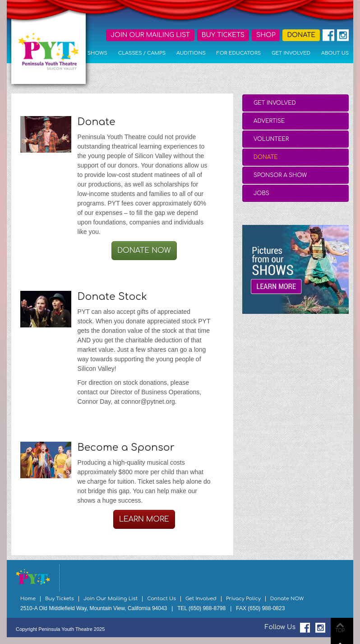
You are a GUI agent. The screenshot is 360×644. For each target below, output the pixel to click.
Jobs (261, 193)
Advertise (269, 121)
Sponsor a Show (280, 175)
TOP (340, 631)
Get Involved (275, 103)
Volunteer (271, 139)
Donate (266, 157)
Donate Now (144, 251)
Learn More (144, 519)
